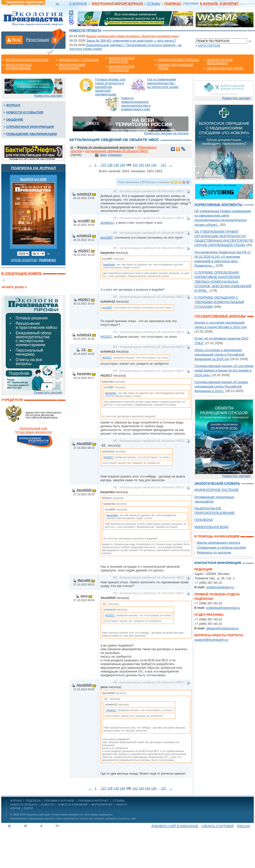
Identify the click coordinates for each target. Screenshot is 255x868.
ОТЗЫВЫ (154, 4)
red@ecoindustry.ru (220, 587)
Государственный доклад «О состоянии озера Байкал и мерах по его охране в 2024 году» (224, 370)
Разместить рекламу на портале (166, 133)
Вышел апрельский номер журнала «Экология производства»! (133, 36)
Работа (122, 805)
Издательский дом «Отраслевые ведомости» (55, 814)
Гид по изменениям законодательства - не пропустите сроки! (163, 83)
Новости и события (25, 112)
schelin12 (84, 194)
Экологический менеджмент (220, 62)
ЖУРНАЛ (16, 801)
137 (104, 165)
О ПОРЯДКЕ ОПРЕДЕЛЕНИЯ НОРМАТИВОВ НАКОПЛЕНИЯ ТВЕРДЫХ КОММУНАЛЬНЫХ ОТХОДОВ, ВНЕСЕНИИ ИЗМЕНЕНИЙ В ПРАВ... (223, 281)
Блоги (28, 808)
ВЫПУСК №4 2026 (33, 179)
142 (135, 165)
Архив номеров (24, 260)
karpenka (109, 264)
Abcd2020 (84, 443)
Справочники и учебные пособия (221, 547)
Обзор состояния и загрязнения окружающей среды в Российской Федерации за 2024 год (219, 354)
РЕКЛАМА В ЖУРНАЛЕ (59, 801)
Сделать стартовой (218, 826)
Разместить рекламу (48, 96)
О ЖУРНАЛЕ (78, 4)
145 (154, 165)
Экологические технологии (122, 68)
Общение (15, 120)
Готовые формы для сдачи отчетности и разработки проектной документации (110, 87)
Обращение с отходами (79, 60)
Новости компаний (73, 805)
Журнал (13, 105)
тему (103, 155)
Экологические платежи (178, 60)
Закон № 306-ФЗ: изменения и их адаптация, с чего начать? (131, 41)
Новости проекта (85, 30)
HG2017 (84, 251)
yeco (84, 596)
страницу (115, 155)
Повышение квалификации (32, 134)
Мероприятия (102, 805)
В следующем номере (21, 273)
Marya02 (84, 580)
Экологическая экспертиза (122, 60)
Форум (15, 808)
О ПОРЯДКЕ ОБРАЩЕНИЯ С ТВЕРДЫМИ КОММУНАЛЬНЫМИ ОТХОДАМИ (219, 302)
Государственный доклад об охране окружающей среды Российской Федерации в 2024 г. (221, 386)
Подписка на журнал (34, 168)
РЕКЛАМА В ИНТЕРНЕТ (93, 801)
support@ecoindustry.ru (211, 640)
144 (147, 165)
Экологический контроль (27, 60)
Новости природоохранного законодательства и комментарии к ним (136, 104)
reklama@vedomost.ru (222, 628)
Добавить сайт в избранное (175, 826)
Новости (47, 805)
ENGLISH (243, 826)
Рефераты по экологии (214, 552)
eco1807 (84, 221)
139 (116, 165)
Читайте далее (13, 287)
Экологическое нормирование (19, 67)
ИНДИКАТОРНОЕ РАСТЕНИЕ (217, 490)
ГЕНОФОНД (203, 520)
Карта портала (209, 46)
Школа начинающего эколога (219, 543)
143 (141, 165)
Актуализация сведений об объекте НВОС (117, 151)
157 (163, 165)
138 (110, 165)
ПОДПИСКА (33, 801)
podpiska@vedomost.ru (223, 608)
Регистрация (38, 40)
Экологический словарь (217, 483)
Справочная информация (30, 127)
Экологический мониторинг (72, 67)
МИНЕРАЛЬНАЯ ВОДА (212, 527)
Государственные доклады (220, 316)
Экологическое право (225, 68)
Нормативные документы (218, 205)
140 (122, 165)
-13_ (84, 350)
